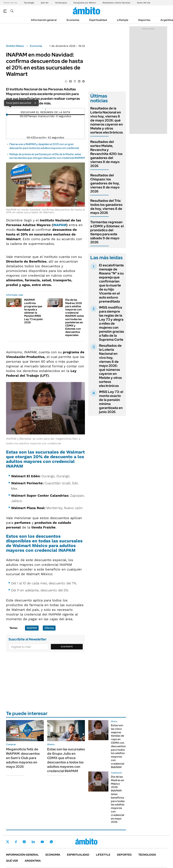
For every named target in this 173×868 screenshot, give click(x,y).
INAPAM (60, 225)
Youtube (42, 842)
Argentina (33, 861)
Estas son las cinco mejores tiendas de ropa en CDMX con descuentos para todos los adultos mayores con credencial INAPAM (118, 746)
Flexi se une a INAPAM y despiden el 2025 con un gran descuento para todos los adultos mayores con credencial (44, 146)
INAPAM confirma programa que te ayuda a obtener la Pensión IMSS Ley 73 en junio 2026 (33, 311)
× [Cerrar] (35, 103)
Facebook (16, 842)
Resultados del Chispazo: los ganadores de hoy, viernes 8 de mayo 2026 (105, 183)
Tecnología (29, 3)
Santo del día (144, 3)
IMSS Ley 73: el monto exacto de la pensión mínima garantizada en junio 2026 (111, 402)
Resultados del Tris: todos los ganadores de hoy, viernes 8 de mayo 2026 (106, 207)
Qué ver (12, 861)
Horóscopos (61, 3)
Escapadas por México (85, 3)
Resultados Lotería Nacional (116, 3)
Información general (44, 20)
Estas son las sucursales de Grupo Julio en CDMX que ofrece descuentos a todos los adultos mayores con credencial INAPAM (66, 760)
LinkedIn (33, 842)
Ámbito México (15, 46)
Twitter (8, 842)
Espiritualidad (98, 20)
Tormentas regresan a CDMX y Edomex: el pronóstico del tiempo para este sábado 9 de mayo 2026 (107, 232)
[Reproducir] (45, 110)
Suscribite (67, 647)
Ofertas (49, 628)
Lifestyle (123, 20)
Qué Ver (45, 3)
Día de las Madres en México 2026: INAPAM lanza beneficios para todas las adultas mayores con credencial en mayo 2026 (118, 799)
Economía (73, 20)
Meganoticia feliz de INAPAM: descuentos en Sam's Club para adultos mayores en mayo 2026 (23, 758)
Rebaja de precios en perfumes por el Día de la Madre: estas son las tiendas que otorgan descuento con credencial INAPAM (47, 156)
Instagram (24, 842)
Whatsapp (51, 842)
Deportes (144, 20)
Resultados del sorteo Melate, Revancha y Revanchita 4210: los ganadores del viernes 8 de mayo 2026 (106, 154)
